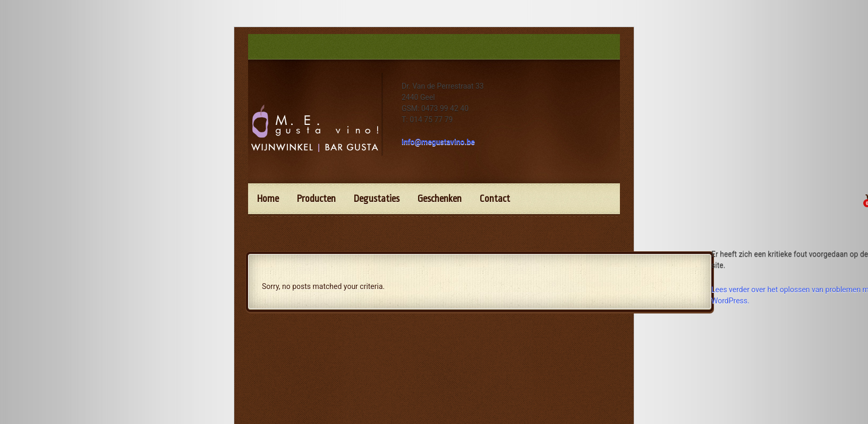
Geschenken (440, 199)
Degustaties (377, 199)
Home (268, 199)
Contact (495, 199)
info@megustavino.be (438, 142)
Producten (316, 199)
